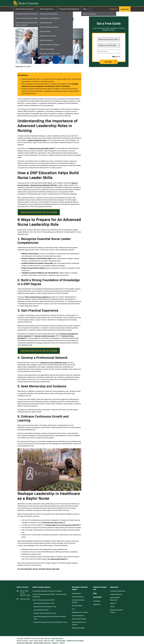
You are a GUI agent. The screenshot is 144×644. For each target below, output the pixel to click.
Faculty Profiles (77, 606)
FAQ (73, 609)
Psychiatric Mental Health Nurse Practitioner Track (50, 622)
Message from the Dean (80, 612)
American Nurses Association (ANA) (41, 148)
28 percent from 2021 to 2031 (53, 522)
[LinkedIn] (25, 611)
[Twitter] (21, 611)
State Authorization (78, 628)
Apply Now (97, 604)
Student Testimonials (79, 619)
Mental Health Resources (42, 643)
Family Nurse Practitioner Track (44, 603)
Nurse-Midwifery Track (41, 610)
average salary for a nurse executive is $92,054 (62, 525)
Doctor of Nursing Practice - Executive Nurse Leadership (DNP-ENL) (48, 184)
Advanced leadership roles (37, 140)
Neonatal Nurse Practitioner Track (45, 607)
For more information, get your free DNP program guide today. (39, 569)
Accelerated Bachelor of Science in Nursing (47, 591)
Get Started (113, 9)
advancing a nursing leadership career (54, 362)
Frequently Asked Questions (69, 9)
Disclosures (114, 587)
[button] (125, 9)
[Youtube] (27, 611)
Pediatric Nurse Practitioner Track (45, 613)
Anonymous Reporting (118, 591)
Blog (85, 9)
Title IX (112, 607)
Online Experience (46, 9)
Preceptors (97, 601)
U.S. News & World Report (57, 559)
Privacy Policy (61, 641)
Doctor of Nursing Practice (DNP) (43, 600)
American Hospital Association (45, 336)
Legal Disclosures (116, 594)
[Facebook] (18, 611)
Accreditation (76, 593)
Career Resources (78, 597)
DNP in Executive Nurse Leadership (37, 297)
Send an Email (25, 599)
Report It (113, 603)
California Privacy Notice (75, 641)
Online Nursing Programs (25, 9)
